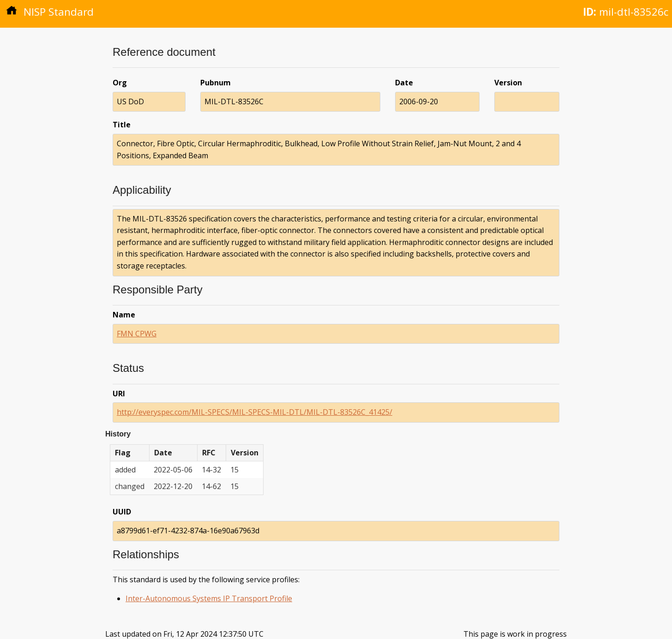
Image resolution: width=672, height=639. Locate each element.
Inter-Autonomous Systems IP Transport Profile (209, 598)
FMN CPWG (137, 334)
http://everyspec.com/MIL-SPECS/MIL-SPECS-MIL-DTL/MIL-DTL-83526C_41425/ (255, 412)
